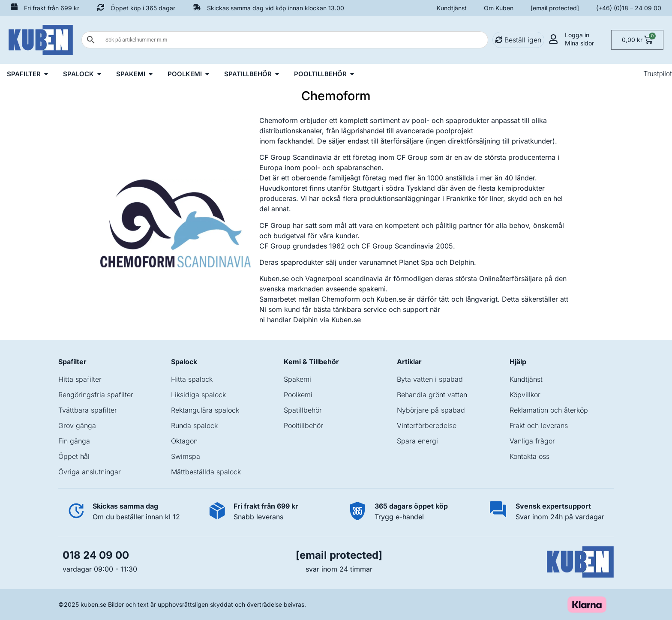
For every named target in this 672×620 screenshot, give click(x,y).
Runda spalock (194, 425)
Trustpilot (658, 74)
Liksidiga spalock (198, 395)
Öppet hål (74, 456)
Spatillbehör (303, 410)
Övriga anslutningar (90, 472)
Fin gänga (74, 441)
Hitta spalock (192, 379)
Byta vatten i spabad (430, 379)
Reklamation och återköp (549, 410)
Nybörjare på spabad (431, 410)
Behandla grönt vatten (432, 395)
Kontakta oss (529, 456)
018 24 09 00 (96, 555)
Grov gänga (77, 425)
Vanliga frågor (532, 441)
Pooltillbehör (303, 425)
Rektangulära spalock (205, 410)
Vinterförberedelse (427, 425)
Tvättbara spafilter (88, 410)
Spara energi (417, 441)
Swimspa (186, 456)
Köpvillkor (525, 395)
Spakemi (297, 379)
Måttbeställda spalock (206, 472)
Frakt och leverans (539, 425)
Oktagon (184, 441)
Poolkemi (298, 395)
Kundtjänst (452, 8)
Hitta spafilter (80, 379)
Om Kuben (499, 8)
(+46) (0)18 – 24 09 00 (629, 8)
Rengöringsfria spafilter (96, 395)
